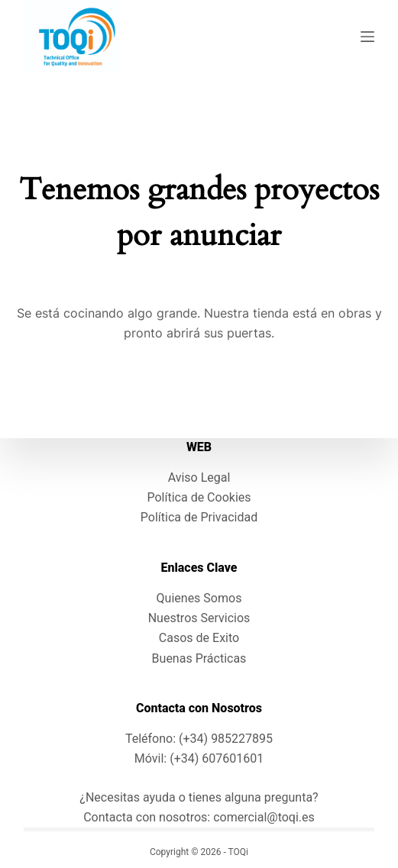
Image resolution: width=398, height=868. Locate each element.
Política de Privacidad (199, 517)
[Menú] (367, 37)
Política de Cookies (199, 497)
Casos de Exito (199, 638)
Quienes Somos (199, 598)
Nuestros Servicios (199, 618)
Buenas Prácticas (199, 658)
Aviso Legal (199, 478)
